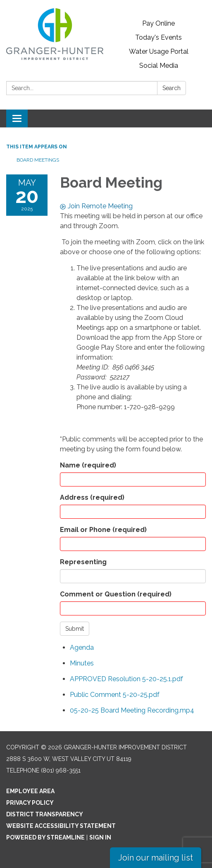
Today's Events (158, 37)
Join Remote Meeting (96, 206)
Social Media (159, 66)
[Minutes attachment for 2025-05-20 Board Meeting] (82, 663)
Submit (75, 629)
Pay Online (158, 23)
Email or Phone (103, 530)
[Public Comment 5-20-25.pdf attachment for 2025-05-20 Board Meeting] (115, 695)
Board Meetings (38, 160)
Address (92, 497)
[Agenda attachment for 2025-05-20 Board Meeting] (82, 647)
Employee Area (30, 791)
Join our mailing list (156, 858)
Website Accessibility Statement (61, 826)
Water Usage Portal (159, 51)
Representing (83, 562)
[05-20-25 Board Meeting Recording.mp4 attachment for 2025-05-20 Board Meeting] (132, 710)
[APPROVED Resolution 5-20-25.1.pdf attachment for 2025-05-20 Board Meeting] (126, 679)
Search (172, 88)
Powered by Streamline (45, 837)
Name (88, 465)
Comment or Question (116, 594)
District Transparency (45, 814)
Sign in (100, 837)
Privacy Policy (30, 803)
